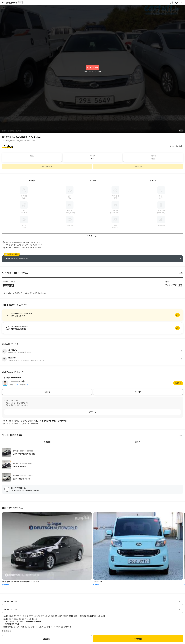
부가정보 (153, 181)
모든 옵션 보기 (93, 236)
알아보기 (92, 315)
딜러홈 (177, 383)
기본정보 (93, 181)
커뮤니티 (47, 442)
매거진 (138, 442)
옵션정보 (32, 181)
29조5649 (15, 3)
